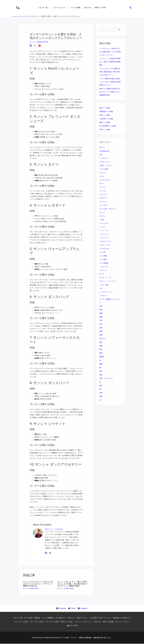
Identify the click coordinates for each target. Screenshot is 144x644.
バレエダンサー (105, 249)
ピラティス (103, 270)
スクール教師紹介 (57, 618)
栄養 (101, 346)
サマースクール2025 (76, 622)
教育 (101, 342)
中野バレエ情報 (105, 115)
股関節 (102, 357)
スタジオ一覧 (25, 618)
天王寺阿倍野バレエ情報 (108, 126)
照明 (101, 353)
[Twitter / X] (50, 553)
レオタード (103, 296)
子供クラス (82, 618)
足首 (101, 386)
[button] (130, 8)
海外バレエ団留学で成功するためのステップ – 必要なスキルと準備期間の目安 (111, 92)
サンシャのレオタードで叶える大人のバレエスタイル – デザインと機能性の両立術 (38, 584)
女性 (101, 324)
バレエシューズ (105, 245)
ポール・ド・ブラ (106, 278)
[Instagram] (83, 608)
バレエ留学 (103, 260)
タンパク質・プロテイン (108, 209)
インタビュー (104, 158)
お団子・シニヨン (106, 166)
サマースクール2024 (60, 622)
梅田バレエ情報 (105, 123)
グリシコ (103, 173)
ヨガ (101, 289)
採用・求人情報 (57, 626)
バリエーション (105, 238)
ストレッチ (103, 195)
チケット (103, 213)
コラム (102, 176)
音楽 (101, 393)
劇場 (101, 317)
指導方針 (46, 618)
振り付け (103, 339)
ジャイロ (103, 191)
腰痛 (101, 364)
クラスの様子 (104, 169)
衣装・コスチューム (107, 378)
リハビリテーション (107, 292)
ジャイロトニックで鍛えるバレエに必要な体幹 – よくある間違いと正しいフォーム (111, 52)
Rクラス (102, 148)
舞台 (101, 371)
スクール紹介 (36, 618)
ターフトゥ (103, 202)
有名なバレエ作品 (92, 622)
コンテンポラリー (106, 180)
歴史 (101, 350)
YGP (101, 155)
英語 (101, 375)
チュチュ (103, 216)
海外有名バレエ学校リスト (25, 622)
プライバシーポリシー (72, 626)
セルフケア (103, 198)
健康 (101, 313)
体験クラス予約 (87, 626)
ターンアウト (104, 205)
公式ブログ (125, 622)
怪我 (101, 331)
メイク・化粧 (104, 285)
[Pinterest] (39, 46)
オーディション (105, 162)
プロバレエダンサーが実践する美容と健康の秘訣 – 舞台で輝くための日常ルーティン (111, 72)
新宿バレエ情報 (105, 108)
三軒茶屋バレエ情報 (107, 119)
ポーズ (102, 274)
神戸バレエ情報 (105, 130)
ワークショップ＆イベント (109, 622)
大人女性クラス (70, 618)
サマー (102, 184)
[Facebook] (31, 46)
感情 (101, 335)
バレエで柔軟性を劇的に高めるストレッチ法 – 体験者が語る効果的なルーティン (111, 82)
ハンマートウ (104, 267)
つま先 (102, 220)
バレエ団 (103, 252)
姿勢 (101, 328)
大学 (101, 321)
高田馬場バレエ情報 (107, 112)
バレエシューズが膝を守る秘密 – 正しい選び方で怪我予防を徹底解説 (111, 62)
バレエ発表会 (104, 263)
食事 (101, 397)
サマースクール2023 (44, 622)
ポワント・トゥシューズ (108, 281)
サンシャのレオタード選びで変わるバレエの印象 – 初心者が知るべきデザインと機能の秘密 (72, 584)
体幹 (101, 310)
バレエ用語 (103, 256)
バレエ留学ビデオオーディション (112, 618)
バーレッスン (104, 234)
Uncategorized (105, 151)
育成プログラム (93, 618)
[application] (49, 8)
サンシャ (33, 42)
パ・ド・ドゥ (104, 231)
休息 (101, 306)
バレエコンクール (106, 242)
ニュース (103, 227)
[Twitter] (35, 46)
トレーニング (104, 223)
